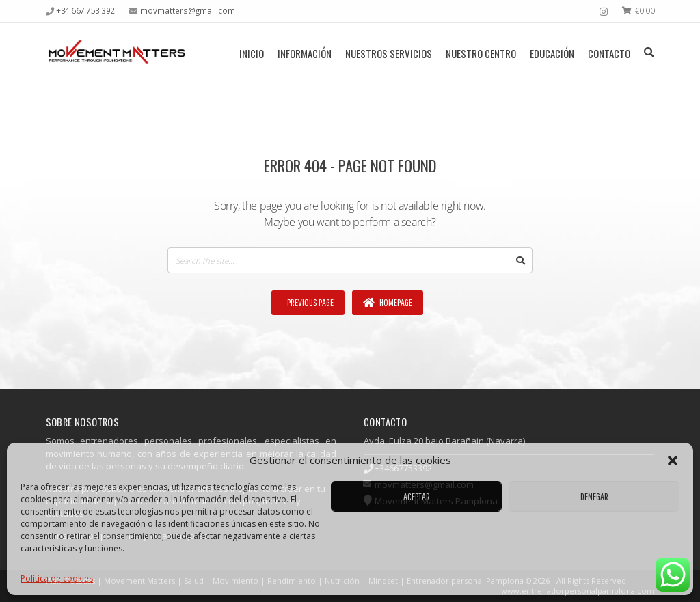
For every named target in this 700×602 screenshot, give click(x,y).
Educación (552, 53)
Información (305, 53)
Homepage (388, 302)
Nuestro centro (481, 53)
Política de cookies (57, 578)
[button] (673, 461)
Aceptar (417, 496)
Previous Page (310, 302)
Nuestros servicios (389, 53)
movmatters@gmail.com (188, 10)
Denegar (594, 496)
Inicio (252, 53)
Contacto (609, 53)
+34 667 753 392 (85, 10)
